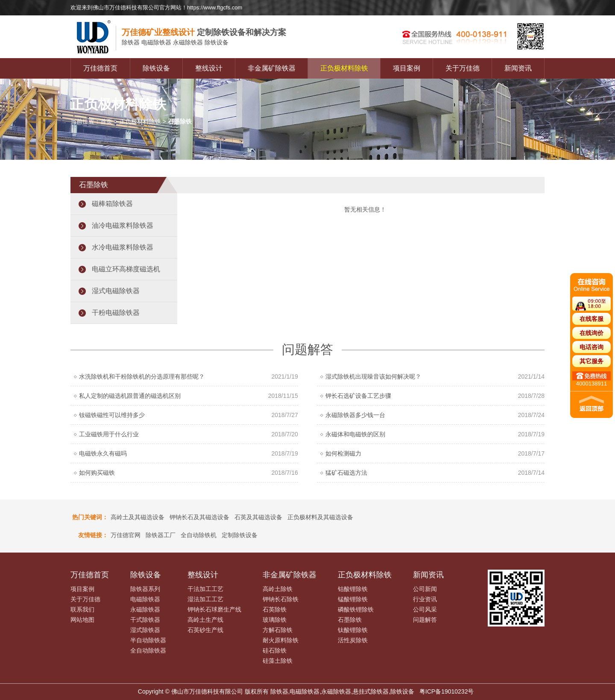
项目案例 (407, 68)
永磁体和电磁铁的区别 (355, 434)
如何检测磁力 (343, 453)
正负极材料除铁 (344, 68)
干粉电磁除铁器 (116, 313)
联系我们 (82, 609)
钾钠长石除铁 (281, 599)
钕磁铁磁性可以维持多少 (112, 415)
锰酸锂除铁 (353, 599)
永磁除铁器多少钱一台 (355, 415)
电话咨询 (592, 347)
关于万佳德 (463, 68)
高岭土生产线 (205, 620)
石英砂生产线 (205, 630)
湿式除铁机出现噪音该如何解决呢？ (373, 376)
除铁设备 (156, 68)
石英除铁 (275, 609)
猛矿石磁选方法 (346, 473)
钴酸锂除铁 (353, 589)
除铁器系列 (145, 589)
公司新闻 (425, 589)
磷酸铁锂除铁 (356, 609)
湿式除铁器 (145, 630)
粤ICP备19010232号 (447, 691)
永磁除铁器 (145, 609)
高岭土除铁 (278, 589)
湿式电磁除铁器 (116, 291)
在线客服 (592, 319)
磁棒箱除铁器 (112, 204)
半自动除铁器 (148, 640)
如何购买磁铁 (97, 473)
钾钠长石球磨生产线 (214, 609)
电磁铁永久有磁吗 (103, 453)
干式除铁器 (145, 620)
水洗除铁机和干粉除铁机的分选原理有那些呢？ (142, 376)
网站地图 (82, 620)
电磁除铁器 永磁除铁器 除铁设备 (175, 43)
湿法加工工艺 (205, 599)
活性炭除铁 (353, 640)
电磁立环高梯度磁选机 (126, 269)
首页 (106, 121)
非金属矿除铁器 (272, 68)
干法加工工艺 (205, 589)
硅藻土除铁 (278, 661)
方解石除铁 (278, 630)
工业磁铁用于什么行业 (109, 434)
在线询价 (592, 333)
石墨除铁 (350, 620)
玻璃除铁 (275, 620)
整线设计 (209, 68)
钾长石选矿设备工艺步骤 (358, 396)
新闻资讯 (518, 68)
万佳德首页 (100, 68)
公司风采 (425, 609)
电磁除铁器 (145, 599)
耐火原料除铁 (281, 640)
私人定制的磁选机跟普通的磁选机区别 (130, 396)
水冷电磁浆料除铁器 (123, 247)
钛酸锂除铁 (353, 630)
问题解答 (425, 620)
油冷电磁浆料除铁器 (123, 225)
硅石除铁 (275, 650)
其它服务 (592, 361)
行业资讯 (425, 599)
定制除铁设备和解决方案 (204, 32)
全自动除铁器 (148, 650)
